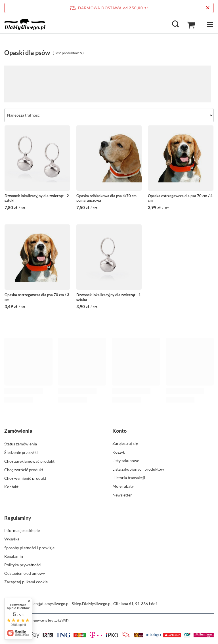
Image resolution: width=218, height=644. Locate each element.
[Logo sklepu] (25, 24)
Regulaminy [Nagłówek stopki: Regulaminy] (18, 518)
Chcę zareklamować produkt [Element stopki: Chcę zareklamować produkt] (29, 461)
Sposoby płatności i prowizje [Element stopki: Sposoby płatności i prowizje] (29, 548)
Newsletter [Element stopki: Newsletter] (122, 495)
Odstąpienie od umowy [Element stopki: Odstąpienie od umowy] (25, 573)
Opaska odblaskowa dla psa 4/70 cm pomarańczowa (106, 198)
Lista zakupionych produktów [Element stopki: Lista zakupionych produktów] (138, 469)
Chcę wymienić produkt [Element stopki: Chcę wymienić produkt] (25, 478)
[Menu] (209, 25)
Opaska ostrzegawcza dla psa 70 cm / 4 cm (180, 198)
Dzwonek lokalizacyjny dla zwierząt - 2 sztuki (37, 198)
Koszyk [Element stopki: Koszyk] (119, 452)
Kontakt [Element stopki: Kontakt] (11, 486)
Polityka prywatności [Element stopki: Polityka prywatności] (23, 565)
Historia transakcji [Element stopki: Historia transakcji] (129, 478)
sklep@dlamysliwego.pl (49, 604)
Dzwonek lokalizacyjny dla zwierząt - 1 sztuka (109, 297)
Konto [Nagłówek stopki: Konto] (120, 431)
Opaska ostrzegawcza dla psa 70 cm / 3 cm (37, 297)
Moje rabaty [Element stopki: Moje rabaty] (123, 486)
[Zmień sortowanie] (109, 115)
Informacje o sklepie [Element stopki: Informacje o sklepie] (22, 530)
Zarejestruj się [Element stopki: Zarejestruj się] (125, 443)
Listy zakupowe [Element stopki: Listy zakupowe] (126, 461)
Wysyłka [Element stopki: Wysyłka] (12, 539)
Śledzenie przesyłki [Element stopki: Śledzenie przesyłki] (21, 452)
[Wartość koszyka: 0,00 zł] (191, 25)
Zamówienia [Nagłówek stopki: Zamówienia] (18, 431)
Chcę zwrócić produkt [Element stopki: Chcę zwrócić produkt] (24, 469)
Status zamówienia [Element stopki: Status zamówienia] (21, 443)
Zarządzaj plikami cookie (26, 582)
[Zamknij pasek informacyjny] (208, 8)
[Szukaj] (175, 24)
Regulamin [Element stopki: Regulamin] (14, 556)
